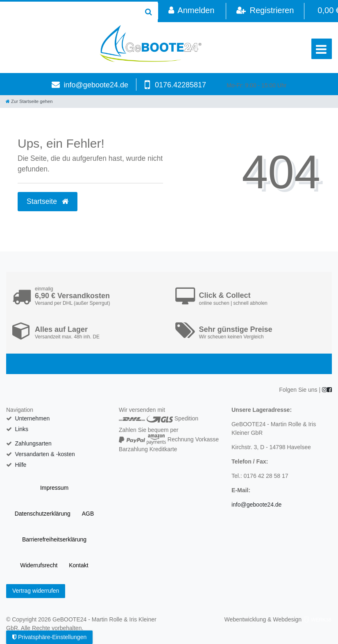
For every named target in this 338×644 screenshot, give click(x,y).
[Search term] (70, 12)
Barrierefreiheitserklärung (54, 539)
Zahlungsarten (33, 443)
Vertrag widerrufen (36, 591)
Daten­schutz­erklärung (43, 514)
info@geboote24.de (96, 85)
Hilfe (20, 465)
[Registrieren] (265, 11)
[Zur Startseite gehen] (29, 101)
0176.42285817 (180, 85)
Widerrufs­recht (39, 565)
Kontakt (78, 565)
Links (22, 429)
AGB (88, 514)
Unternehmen (32, 418)
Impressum (54, 488)
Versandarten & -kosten (45, 454)
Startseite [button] (48, 201)
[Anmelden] (191, 11)
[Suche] (149, 12)
